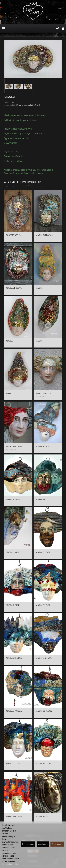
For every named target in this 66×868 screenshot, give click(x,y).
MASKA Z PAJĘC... (14, 711)
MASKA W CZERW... (15, 817)
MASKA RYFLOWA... (45, 235)
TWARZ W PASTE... (44, 394)
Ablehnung (43, 844)
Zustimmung (57, 844)
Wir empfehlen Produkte (22, 182)
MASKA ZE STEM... (44, 711)
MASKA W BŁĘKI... (14, 658)
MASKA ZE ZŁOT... (14, 288)
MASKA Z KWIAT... (44, 658)
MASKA (39, 288)
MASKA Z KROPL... (44, 446)
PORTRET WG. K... (14, 235)
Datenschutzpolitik (10, 864)
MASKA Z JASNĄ (13, 764)
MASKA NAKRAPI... (15, 552)
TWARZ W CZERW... (15, 446)
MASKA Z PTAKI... (44, 552)
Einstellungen (28, 844)
